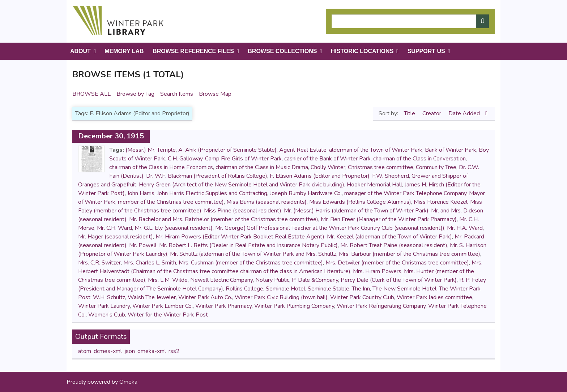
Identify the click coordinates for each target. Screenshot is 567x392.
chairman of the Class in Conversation (419, 159)
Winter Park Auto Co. (205, 297)
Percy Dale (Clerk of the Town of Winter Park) (399, 280)
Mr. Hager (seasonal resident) (116, 237)
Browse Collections (282, 51)
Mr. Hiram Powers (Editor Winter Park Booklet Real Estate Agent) (240, 237)
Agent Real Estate (303, 150)
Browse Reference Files (193, 51)
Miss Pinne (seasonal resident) (243, 211)
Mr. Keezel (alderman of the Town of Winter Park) (389, 237)
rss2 (174, 351)
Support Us (426, 51)
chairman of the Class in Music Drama (262, 167)
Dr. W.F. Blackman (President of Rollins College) (207, 176)
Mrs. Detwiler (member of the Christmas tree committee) (397, 263)
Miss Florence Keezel (441, 202)
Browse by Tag (135, 94)
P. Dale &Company (315, 280)
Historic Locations (362, 51)
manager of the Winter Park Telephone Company (405, 193)
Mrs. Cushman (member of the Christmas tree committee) (251, 263)
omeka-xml (152, 351)
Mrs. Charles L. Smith (150, 263)
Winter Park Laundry (104, 306)
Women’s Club (107, 315)
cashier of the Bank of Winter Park (327, 159)
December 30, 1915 (111, 136)
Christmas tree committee (381, 167)
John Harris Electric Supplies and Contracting (212, 193)
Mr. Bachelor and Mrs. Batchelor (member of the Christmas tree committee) (224, 219)
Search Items (177, 94)
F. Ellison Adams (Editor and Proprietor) (320, 176)
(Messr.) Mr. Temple (151, 150)
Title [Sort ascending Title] (410, 113)
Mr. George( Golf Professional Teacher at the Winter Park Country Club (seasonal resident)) (330, 228)
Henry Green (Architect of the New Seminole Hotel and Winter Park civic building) (242, 185)
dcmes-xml (108, 351)
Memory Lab (124, 51)
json (130, 351)
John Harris (141, 193)
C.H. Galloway (185, 159)
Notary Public (272, 280)
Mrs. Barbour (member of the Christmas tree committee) (410, 254)
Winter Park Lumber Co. (163, 306)
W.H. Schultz (109, 297)
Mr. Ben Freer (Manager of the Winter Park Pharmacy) (389, 219)
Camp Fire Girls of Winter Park (243, 159)
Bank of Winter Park (451, 150)
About (80, 51)
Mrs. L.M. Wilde (168, 280)
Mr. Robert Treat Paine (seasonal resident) (394, 245)
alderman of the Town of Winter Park (376, 150)
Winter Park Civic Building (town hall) (281, 297)
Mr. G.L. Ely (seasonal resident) (174, 228)
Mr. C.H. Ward (114, 228)
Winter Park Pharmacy (223, 306)
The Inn (361, 289)
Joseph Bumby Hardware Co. (306, 193)
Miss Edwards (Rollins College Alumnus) (360, 202)
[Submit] (482, 21)
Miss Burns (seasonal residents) (267, 202)
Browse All (91, 94)
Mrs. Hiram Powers (377, 271)
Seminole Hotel (285, 289)
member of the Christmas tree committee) (171, 202)
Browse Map (215, 94)
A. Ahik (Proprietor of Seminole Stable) (227, 150)
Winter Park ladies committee (434, 297)
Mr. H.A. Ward (465, 228)
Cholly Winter (328, 167)
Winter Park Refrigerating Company (381, 306)
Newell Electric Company (221, 280)
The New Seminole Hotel (404, 289)
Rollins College (244, 289)
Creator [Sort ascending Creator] (432, 113)
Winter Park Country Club (362, 297)
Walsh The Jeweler (152, 297)
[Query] (410, 21)
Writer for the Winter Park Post (168, 315)
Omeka (128, 382)
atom (85, 351)
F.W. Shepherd (391, 176)
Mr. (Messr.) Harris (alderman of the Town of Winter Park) (356, 211)
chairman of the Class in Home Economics (161, 167)
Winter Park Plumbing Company (294, 306)
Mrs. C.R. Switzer (99, 263)
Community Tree (436, 167)
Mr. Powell (143, 245)
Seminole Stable (329, 289)
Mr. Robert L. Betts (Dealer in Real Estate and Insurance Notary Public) (248, 245)
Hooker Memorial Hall (374, 185)
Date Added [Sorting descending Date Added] (465, 113)
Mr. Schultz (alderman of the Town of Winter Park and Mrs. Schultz (253, 254)
